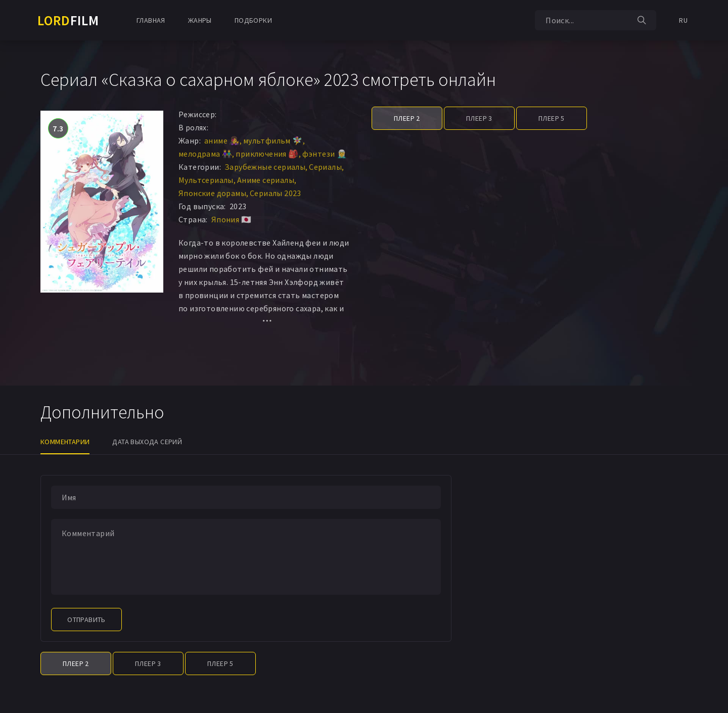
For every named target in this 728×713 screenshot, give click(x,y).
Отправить (86, 620)
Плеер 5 (552, 118)
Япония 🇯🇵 (231, 219)
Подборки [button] (253, 20)
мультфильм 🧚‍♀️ (273, 140)
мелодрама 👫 (205, 154)
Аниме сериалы (266, 180)
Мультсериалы (206, 180)
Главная (151, 20)
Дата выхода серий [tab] (147, 442)
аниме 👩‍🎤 (222, 140)
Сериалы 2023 (276, 193)
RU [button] (683, 20)
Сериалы (325, 167)
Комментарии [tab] (65, 442)
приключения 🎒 (267, 154)
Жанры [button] (200, 20)
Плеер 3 (479, 118)
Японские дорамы (212, 193)
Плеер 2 (407, 118)
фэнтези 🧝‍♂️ (325, 154)
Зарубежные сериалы (265, 167)
